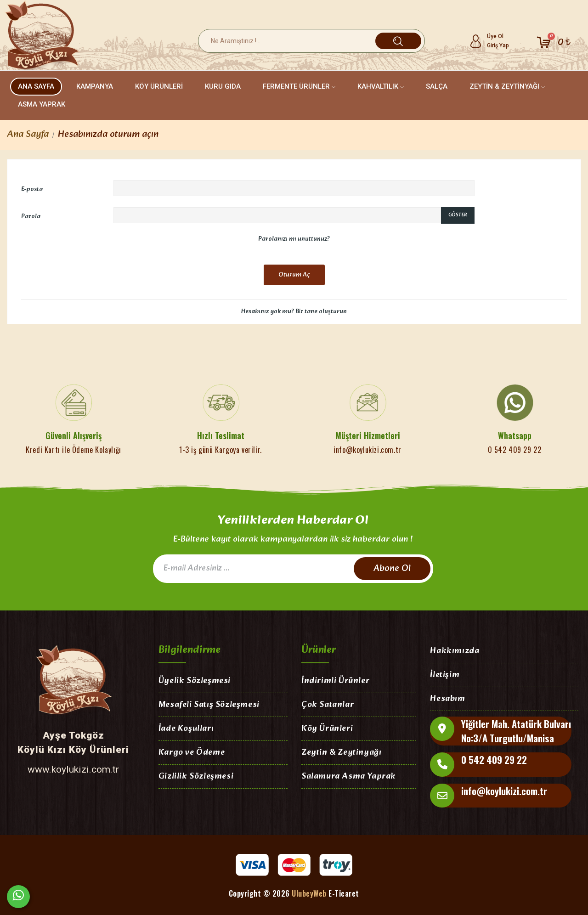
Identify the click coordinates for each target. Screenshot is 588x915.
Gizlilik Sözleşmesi (196, 777)
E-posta (32, 189)
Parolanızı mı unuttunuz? (294, 239)
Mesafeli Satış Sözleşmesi (209, 705)
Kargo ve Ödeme (192, 753)
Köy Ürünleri (327, 729)
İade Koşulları (186, 729)
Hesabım (447, 699)
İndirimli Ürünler (335, 681)
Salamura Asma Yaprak (349, 777)
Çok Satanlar (328, 705)
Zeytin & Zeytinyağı (341, 753)
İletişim (445, 675)
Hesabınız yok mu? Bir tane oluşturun (294, 312)
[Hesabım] (489, 41)
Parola (31, 216)
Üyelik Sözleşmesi (195, 681)
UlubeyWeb (309, 893)
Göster (458, 215)
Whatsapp (515, 435)
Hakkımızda (455, 652)
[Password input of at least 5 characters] (277, 215)
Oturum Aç (294, 275)
